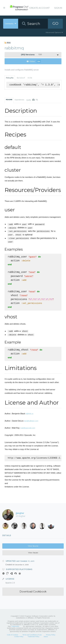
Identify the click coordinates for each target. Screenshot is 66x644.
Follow (34, 61)
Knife (30, 78)
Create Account (39, 8)
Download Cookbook (33, 592)
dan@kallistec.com (31, 421)
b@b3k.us (29, 414)
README (9, 100)
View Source (33, 546)
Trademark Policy (33, 637)
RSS (8, 43)
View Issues (33, 553)
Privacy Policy (51, 635)
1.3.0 (31, 55)
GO (55, 23)
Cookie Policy (19, 637)
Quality (32, 100)
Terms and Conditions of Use (32, 635)
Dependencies (19, 100)
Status (46, 637)
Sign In (58, 8)
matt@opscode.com (28, 428)
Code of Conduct (12, 635)
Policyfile (10, 78)
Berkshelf (21, 78)
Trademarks (15, 627)
